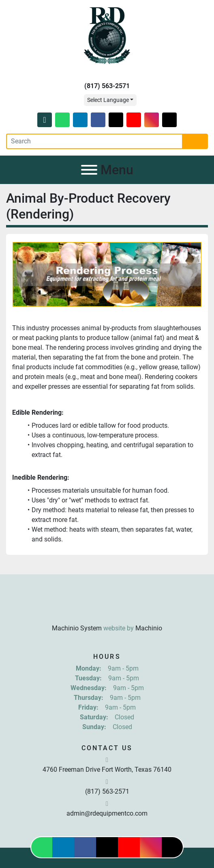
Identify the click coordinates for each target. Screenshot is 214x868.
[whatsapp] (62, 120)
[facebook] (98, 120)
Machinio (149, 628)
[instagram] (152, 120)
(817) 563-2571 (107, 86)
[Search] (94, 141)
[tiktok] (169, 120)
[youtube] (134, 120)
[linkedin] (80, 120)
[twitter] (116, 120)
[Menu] (89, 170)
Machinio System (77, 628)
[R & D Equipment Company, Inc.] (107, 608)
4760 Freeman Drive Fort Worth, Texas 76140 (107, 770)
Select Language (108, 100)
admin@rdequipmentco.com (107, 813)
